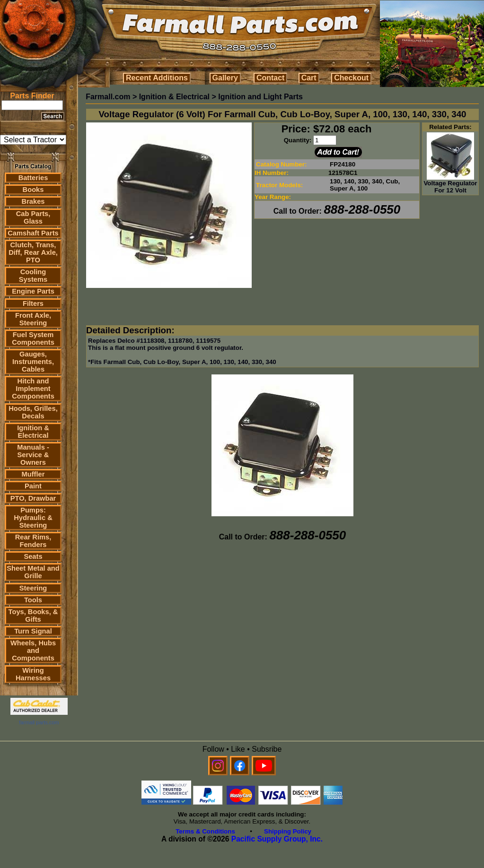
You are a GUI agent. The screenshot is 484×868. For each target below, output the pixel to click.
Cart (309, 78)
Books (33, 190)
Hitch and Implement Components (33, 389)
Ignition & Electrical (33, 432)
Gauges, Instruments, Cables (33, 362)
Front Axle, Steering (33, 319)
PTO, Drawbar (33, 498)
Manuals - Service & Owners (33, 455)
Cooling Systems (33, 276)
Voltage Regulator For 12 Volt (450, 184)
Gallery (225, 78)
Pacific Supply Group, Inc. (277, 839)
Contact (271, 78)
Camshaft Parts (33, 233)
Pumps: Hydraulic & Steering (33, 518)
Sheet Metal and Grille (33, 572)
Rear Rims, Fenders (33, 541)
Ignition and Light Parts (260, 97)
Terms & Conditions (205, 831)
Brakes (33, 201)
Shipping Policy (288, 831)
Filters (33, 304)
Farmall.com (108, 97)
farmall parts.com (39, 722)
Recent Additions (157, 78)
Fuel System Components (33, 339)
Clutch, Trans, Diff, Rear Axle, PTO (33, 252)
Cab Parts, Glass (33, 217)
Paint (33, 486)
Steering (33, 588)
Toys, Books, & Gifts (33, 616)
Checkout (351, 78)
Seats (33, 556)
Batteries (33, 178)
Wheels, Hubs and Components (33, 651)
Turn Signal (33, 631)
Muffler (33, 474)
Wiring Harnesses (33, 674)
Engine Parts (33, 291)
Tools (33, 600)
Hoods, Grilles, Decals (33, 412)
